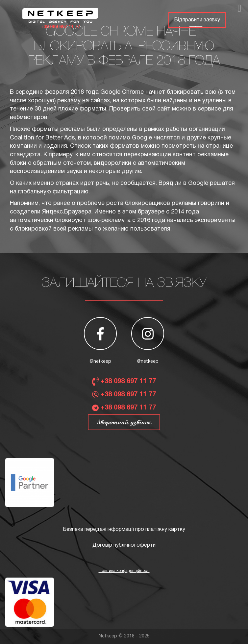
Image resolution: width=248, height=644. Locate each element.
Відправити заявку (197, 20)
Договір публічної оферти (124, 545)
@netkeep (100, 362)
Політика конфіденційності (124, 571)
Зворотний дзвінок (124, 422)
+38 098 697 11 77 (60, 27)
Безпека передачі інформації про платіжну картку (124, 530)
